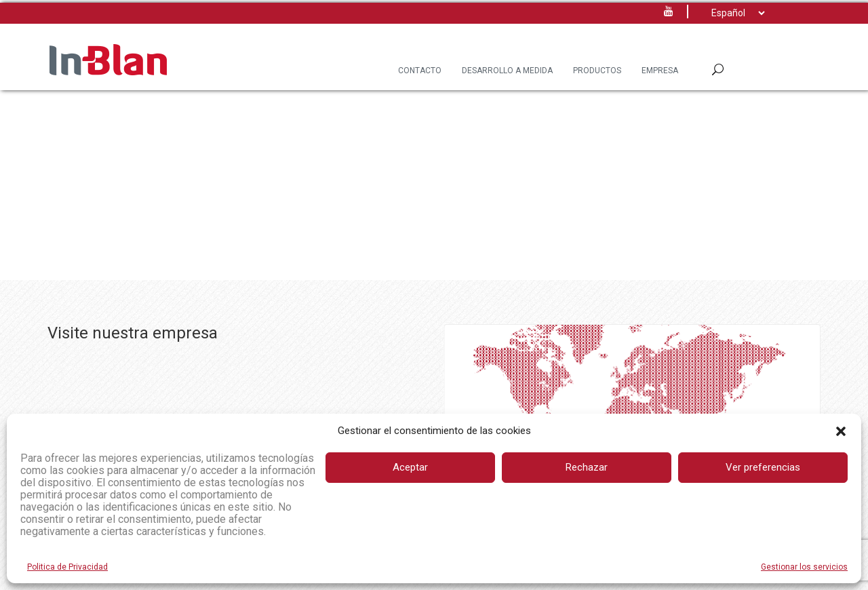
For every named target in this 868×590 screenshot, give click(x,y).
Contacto (420, 71)
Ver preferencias (763, 467)
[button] (841, 431)
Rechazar (587, 467)
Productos (597, 71)
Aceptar (410, 467)
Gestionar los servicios (804, 567)
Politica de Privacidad (67, 567)
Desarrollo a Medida (507, 71)
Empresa (660, 71)
